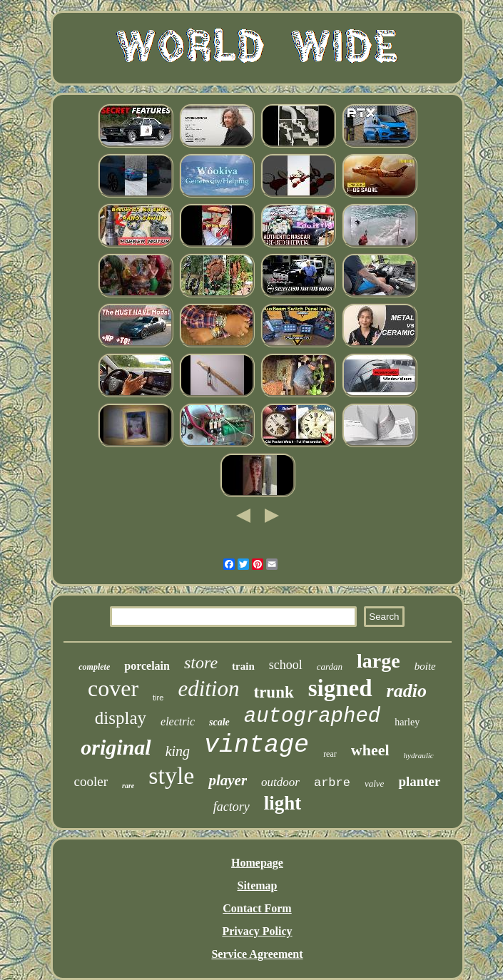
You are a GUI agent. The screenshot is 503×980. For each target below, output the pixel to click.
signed (340, 688)
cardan (330, 667)
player (228, 780)
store (201, 663)
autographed (312, 716)
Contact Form (257, 908)
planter (419, 781)
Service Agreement (257, 954)
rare (128, 786)
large (378, 661)
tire (158, 698)
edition (208, 689)
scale (219, 722)
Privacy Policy (257, 931)
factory (232, 807)
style (171, 776)
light (283, 803)
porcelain (147, 666)
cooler (91, 781)
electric (178, 721)
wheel (370, 750)
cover (113, 688)
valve (374, 784)
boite (425, 666)
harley (407, 722)
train (243, 666)
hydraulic (419, 755)
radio (407, 691)
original (116, 747)
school (286, 665)
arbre (332, 783)
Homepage (257, 863)
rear (330, 754)
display (121, 718)
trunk (273, 692)
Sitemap (258, 885)
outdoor (280, 782)
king (178, 751)
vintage (256, 745)
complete (94, 667)
